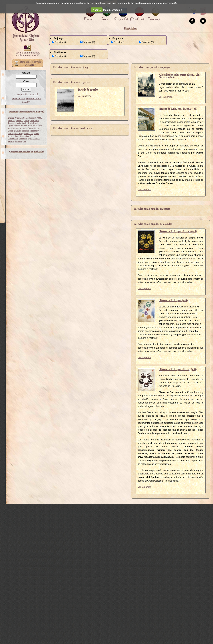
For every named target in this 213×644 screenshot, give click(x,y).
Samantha (25, 136)
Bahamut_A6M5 (35, 118)
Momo (36, 134)
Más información (113, 10)
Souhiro (33, 136)
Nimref (17, 136)
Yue (25, 141)
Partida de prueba (88, 90)
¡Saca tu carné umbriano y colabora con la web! (27, 54)
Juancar (16, 128)
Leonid (10, 131)
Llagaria (17, 131)
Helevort (32, 126)
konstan (23, 128)
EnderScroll (33, 123)
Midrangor (29, 134)
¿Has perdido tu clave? (26, 94)
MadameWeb (35, 131)
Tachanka (23, 139)
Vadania (11, 141)
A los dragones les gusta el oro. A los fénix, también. (180, 76)
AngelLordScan (21, 118)
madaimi (25, 131)
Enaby (25, 123)
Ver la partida (85, 96)
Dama (26, 121)
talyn (30, 139)
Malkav (11, 134)
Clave (26, 81)
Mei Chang (19, 134)
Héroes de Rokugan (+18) (173, 301)
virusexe (19, 141)
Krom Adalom (33, 128)
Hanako (17, 126)
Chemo (11, 118)
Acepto (97, 10)
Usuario (26, 73)
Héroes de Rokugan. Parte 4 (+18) (178, 109)
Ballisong (11, 121)
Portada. (26, 24)
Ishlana (39, 126)
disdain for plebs (14, 123)
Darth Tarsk (35, 121)
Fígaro (10, 126)
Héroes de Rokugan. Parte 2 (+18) (178, 232)
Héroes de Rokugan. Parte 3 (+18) (178, 369)
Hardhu (24, 126)
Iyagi (10, 128)
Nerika (10, 136)
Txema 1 (36, 139)
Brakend (20, 121)
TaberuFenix (13, 139)
